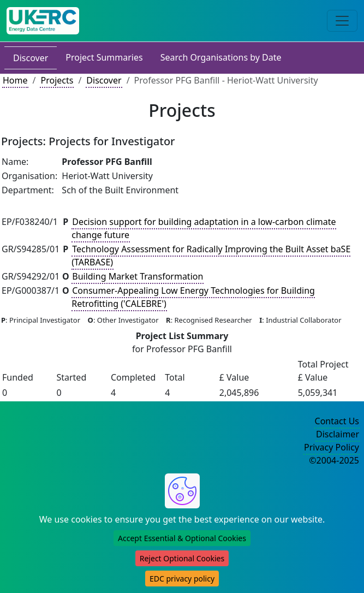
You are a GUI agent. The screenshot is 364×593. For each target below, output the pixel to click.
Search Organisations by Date (221, 57)
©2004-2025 (334, 460)
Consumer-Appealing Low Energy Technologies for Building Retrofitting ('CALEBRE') (193, 297)
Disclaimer (338, 434)
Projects (57, 80)
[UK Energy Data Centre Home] (43, 21)
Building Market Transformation (138, 276)
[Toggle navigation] (342, 21)
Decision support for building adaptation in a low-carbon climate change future (204, 228)
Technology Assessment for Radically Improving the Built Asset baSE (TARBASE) (211, 256)
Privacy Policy (332, 447)
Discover (31, 58)
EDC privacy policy (182, 579)
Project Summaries (104, 57)
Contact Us (337, 421)
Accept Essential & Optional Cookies (182, 538)
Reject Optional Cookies (182, 558)
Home (15, 80)
